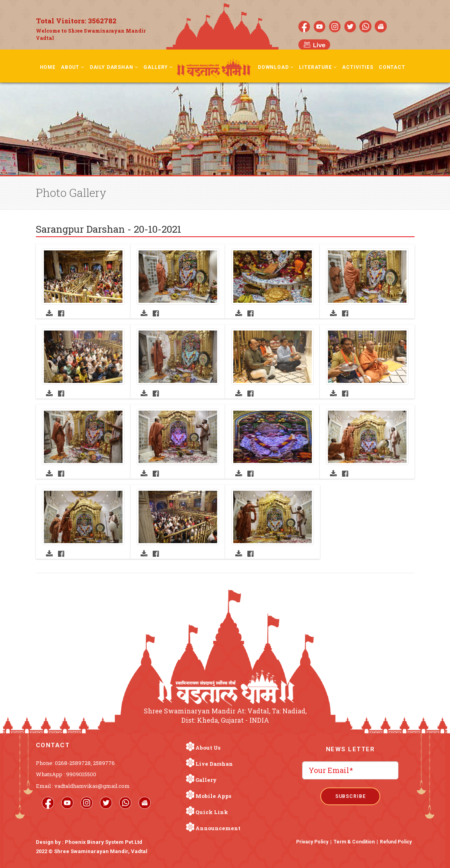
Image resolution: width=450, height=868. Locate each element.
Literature (318, 67)
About (73, 67)
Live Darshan (214, 764)
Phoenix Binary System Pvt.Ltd (104, 842)
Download (276, 67)
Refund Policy (396, 842)
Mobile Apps (213, 796)
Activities (358, 67)
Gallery (158, 67)
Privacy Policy (312, 842)
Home (48, 67)
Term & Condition (354, 842)
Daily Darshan (114, 67)
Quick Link (212, 812)
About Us (208, 748)
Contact (392, 67)
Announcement (218, 828)
